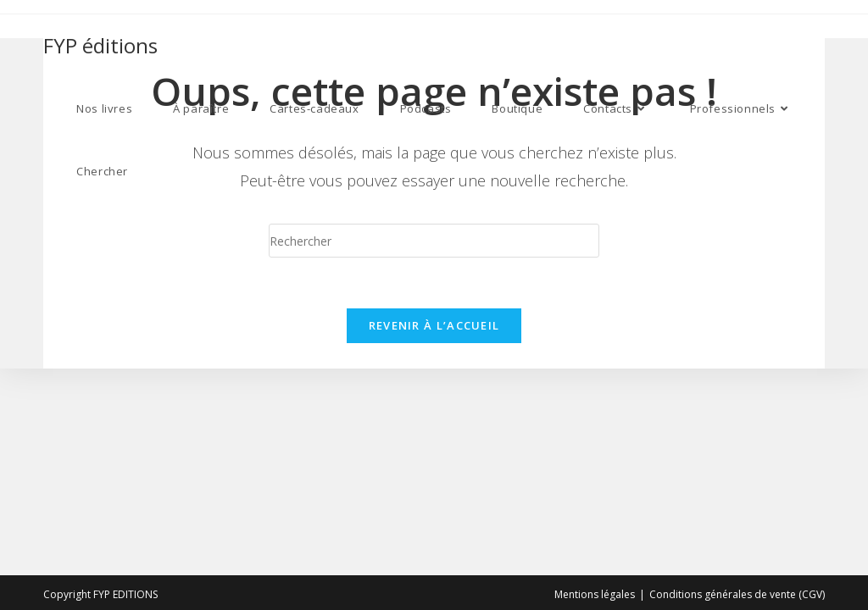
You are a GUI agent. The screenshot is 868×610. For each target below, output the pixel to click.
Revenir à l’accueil (434, 325)
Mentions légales (595, 594)
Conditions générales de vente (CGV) (737, 594)
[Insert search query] (434, 241)
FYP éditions (100, 45)
